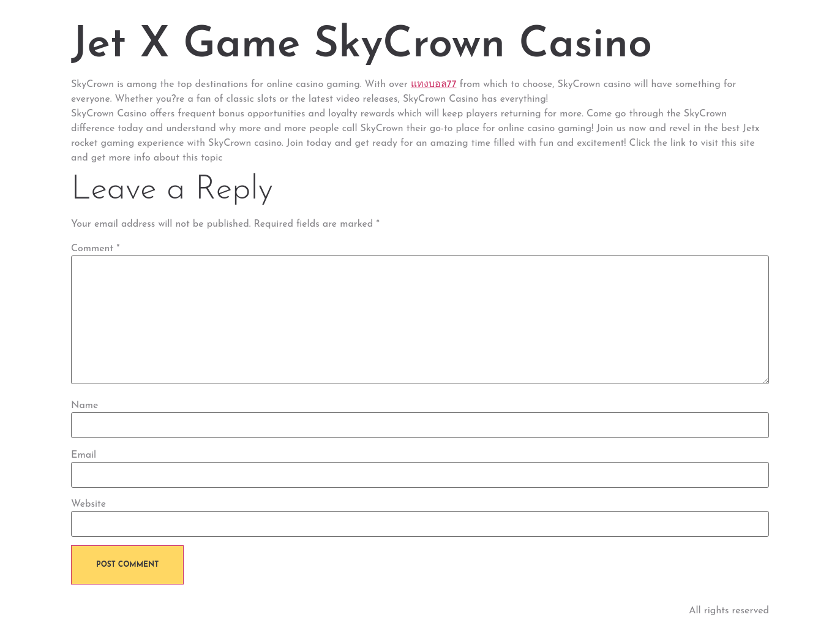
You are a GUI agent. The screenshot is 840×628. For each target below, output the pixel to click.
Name (84, 406)
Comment (96, 249)
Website (88, 504)
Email (84, 455)
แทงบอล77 (434, 85)
